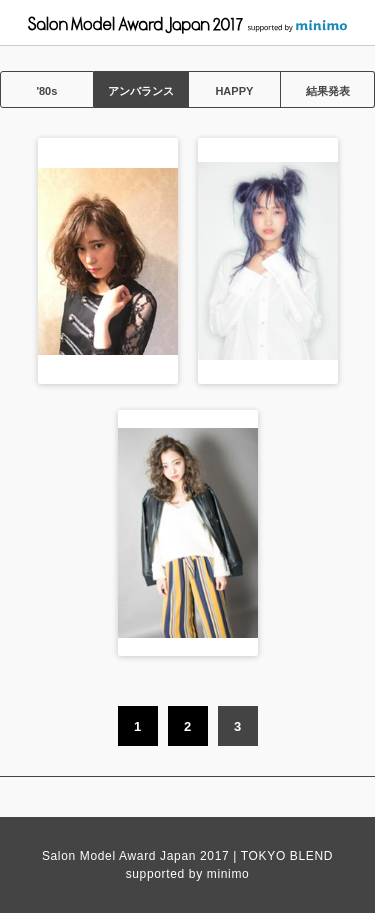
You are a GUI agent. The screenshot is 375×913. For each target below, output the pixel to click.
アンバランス (141, 91)
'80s (46, 91)
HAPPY (234, 91)
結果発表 (328, 91)
